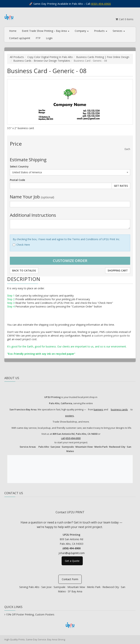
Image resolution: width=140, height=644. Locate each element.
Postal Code (17, 180)
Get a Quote (72, 561)
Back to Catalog (24, 270)
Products (101, 31)
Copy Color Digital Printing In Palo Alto (50, 57)
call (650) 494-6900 (71, 438)
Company (82, 31)
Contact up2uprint (20, 38)
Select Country (19, 166)
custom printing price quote (110, 336)
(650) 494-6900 (101, 4)
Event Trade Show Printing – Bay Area (46, 31)
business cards (119, 409)
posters (70, 416)
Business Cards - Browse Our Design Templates (42, 61)
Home (13, 31)
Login (49, 38)
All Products (17, 57)
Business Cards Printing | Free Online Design (103, 57)
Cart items (124, 19)
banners (98, 409)
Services (119, 31)
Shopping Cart (118, 270)
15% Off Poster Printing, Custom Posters (30, 614)
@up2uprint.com (75, 553)
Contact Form (70, 579)
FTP (38, 38)
